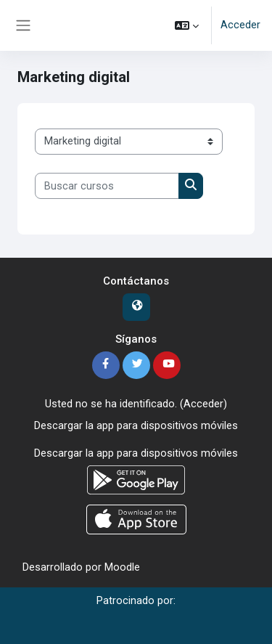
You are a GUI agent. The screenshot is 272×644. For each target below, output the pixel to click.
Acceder (240, 25)
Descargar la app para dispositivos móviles (136, 425)
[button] (187, 25)
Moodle (122, 567)
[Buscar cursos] (107, 186)
